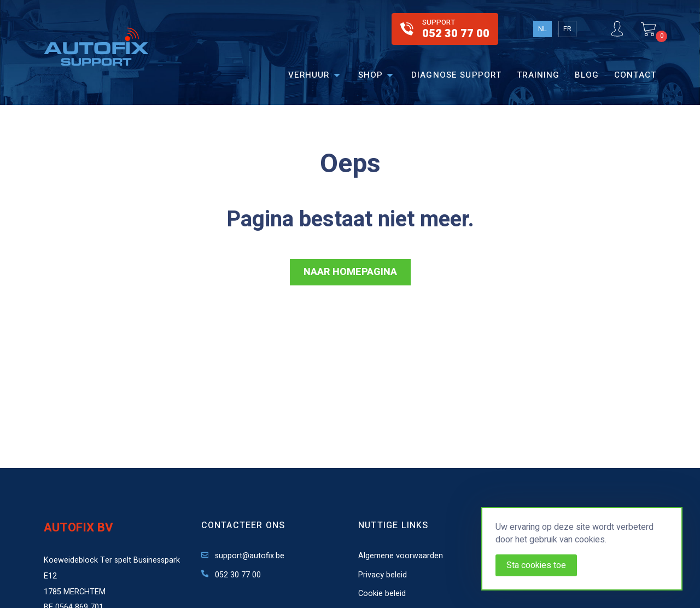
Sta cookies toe (536, 565)
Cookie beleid (382, 594)
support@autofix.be (243, 556)
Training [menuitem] (538, 75)
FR (567, 29)
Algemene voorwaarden (401, 556)
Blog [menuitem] (587, 75)
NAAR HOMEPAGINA (350, 272)
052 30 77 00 (231, 575)
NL (542, 29)
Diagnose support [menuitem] (456, 75)
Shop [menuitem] (371, 75)
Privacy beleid (383, 575)
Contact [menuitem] (635, 75)
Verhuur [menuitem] (309, 75)
